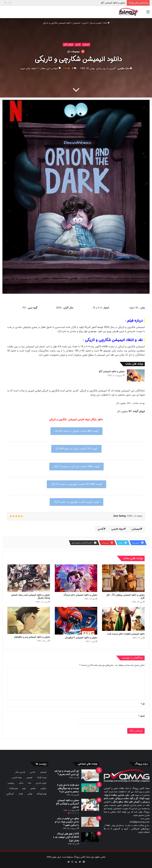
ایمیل (141, 716)
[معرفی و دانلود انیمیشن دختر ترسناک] (76, 578)
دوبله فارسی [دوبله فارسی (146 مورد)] (17, 777)
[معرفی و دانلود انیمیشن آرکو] (136, 375)
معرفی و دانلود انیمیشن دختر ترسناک (80, 595)
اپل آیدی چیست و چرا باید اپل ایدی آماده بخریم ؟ (67, 773)
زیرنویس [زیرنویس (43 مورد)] (11, 783)
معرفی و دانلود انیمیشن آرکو (113, 3)
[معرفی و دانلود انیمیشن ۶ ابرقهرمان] (76, 621)
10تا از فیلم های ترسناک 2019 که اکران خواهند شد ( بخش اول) (66, 837)
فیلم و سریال (95, 23)
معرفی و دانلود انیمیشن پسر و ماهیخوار (32, 637)
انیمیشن (76, 23)
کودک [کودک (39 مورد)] (21, 794)
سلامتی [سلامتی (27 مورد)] (33, 788)
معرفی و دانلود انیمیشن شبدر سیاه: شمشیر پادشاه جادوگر (31, 596)
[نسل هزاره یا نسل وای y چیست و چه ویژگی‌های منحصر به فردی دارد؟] (90, 788)
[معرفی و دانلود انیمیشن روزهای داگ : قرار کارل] (123, 578)
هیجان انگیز (68, 44)
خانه (106, 23)
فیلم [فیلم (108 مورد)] (24, 788)
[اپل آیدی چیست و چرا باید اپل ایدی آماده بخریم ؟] (90, 775)
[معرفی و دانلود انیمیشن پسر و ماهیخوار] (29, 620)
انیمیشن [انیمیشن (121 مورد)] (43, 772)
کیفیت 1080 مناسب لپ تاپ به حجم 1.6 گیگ (76, 467)
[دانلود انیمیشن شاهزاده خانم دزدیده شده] (123, 619)
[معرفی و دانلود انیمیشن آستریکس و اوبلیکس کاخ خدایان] (90, 805)
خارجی (85, 23)
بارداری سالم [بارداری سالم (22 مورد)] (20, 772)
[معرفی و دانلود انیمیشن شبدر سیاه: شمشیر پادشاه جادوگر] (29, 578)
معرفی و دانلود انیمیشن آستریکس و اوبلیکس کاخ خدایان (67, 804)
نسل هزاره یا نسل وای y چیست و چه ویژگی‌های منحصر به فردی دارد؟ (68, 788)
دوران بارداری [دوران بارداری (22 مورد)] (41, 783)
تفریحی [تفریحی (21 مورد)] (29, 777)
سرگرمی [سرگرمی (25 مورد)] (43, 788)
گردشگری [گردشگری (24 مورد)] (10, 794)
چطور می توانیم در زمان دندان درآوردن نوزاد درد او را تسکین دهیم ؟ (67, 822)
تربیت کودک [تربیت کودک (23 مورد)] (42, 777)
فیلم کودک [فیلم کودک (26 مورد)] (13, 788)
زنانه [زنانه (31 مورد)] (30, 783)
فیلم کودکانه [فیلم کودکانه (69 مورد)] (42, 794)
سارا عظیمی (123, 68)
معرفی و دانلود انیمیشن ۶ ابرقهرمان (81, 638)
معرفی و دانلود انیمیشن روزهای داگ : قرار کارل (125, 596)
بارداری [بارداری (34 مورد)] (33, 772)
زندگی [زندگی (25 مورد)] (21, 783)
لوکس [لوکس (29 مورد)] (30, 794)
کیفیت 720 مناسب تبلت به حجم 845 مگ (76, 449)
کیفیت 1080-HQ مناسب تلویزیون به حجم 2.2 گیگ (76, 484)
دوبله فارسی (118, 529)
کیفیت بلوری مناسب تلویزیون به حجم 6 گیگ (76, 502)
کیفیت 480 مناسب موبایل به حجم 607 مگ (76, 431)
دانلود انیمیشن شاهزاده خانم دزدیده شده (126, 634)
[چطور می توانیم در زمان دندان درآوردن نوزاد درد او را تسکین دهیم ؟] (90, 822)
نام (143, 704)
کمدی (78, 44)
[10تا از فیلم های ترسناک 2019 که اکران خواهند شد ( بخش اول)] (90, 837)
